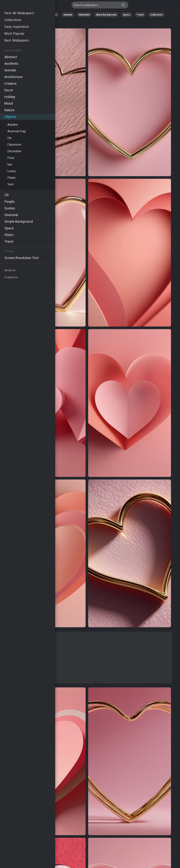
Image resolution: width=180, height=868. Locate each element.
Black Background (106, 15)
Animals (68, 15)
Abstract (52, 15)
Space (127, 15)
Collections (156, 15)
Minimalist (84, 15)
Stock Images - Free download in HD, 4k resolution (22, 6)
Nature (37, 15)
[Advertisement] (87, 658)
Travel (140, 15)
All (25, 15)
